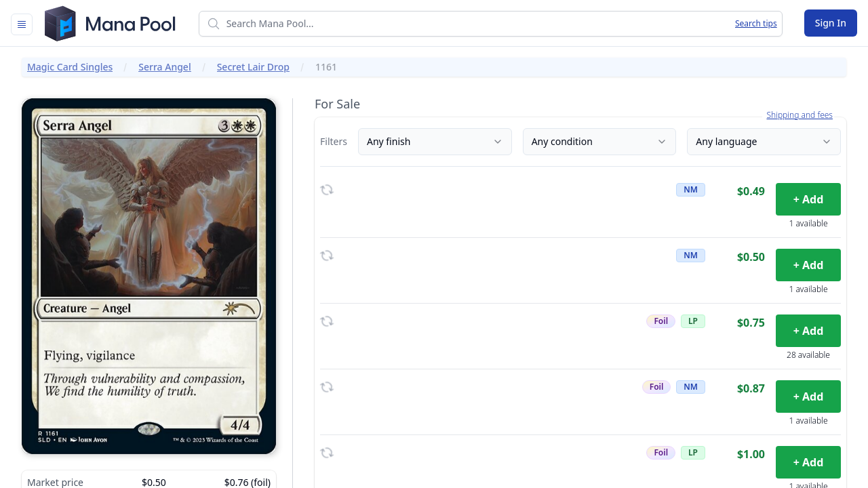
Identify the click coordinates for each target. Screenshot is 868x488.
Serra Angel (164, 67)
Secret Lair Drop (253, 67)
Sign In (831, 23)
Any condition (600, 141)
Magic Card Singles (70, 67)
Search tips (756, 24)
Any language (764, 141)
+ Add (809, 199)
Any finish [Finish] (435, 141)
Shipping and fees (800, 115)
